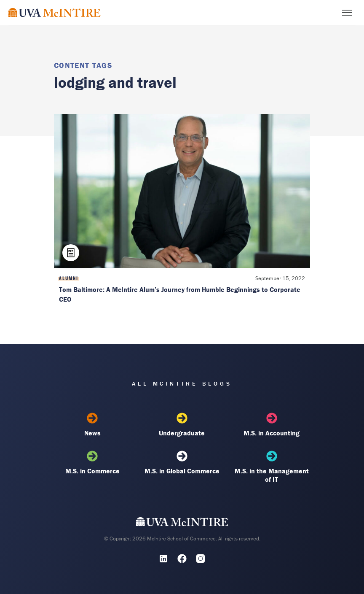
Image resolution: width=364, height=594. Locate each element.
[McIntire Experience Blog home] (55, 12)
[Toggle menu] (347, 13)
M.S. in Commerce (92, 463)
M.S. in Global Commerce (182, 463)
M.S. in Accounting (272, 425)
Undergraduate (182, 425)
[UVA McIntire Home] (182, 524)
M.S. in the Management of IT (272, 467)
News (92, 425)
